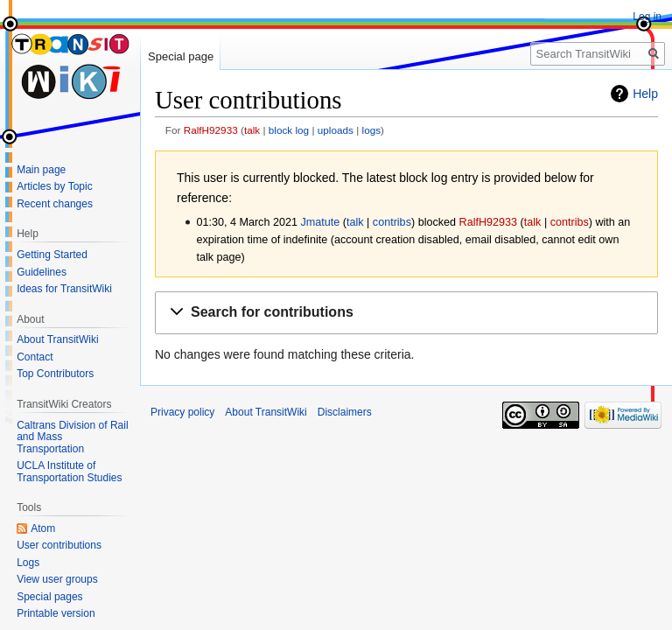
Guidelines (42, 272)
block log (289, 130)
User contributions (59, 545)
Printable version (56, 613)
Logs (28, 563)
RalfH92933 (211, 130)
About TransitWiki (57, 339)
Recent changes (55, 204)
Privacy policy (182, 412)
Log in (647, 17)
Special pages (49, 597)
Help (645, 94)
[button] (406, 313)
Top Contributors (55, 374)
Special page (181, 56)
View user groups (57, 579)
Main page (41, 170)
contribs (392, 222)
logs (372, 130)
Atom (43, 528)
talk (252, 130)
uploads (336, 130)
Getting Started (52, 255)
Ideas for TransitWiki (64, 289)
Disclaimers (345, 412)
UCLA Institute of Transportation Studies (69, 472)
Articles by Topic (54, 186)
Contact (35, 357)
